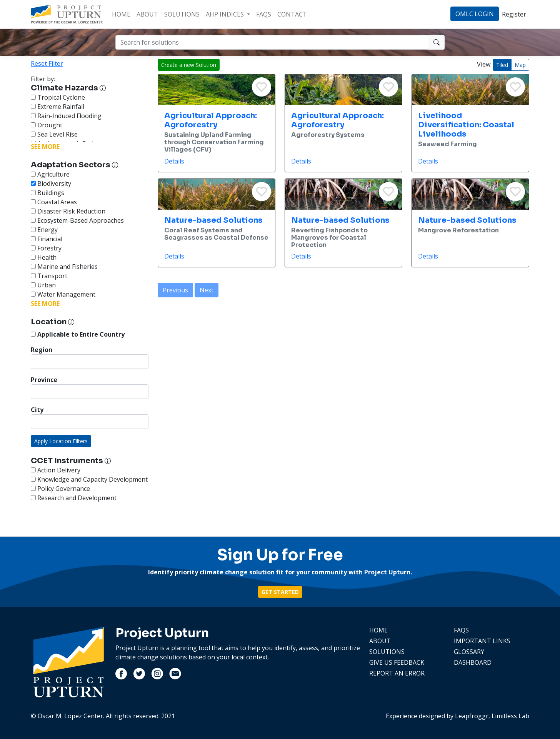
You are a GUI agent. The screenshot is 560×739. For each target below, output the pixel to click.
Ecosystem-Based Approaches (77, 220)
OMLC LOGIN (475, 14)
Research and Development (74, 498)
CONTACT (292, 14)
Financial (47, 239)
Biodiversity (51, 183)
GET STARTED (280, 592)
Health (44, 257)
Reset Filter (47, 63)
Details (174, 161)
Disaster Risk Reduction (68, 211)
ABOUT (147, 14)
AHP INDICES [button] (226, 14)
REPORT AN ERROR (397, 673)
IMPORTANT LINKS (482, 641)
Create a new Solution (189, 65)
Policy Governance (60, 489)
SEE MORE (45, 147)
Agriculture (50, 174)
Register (514, 14)
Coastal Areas (54, 202)
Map (520, 65)
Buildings (47, 193)
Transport (49, 276)
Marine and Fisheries (64, 267)
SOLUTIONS (182, 14)
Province (44, 380)
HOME (121, 14)
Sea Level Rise (54, 134)
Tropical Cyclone (58, 97)
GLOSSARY (469, 652)
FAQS (264, 14)
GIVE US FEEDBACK (397, 662)
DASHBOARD (473, 662)
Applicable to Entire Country (78, 334)
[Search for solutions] (272, 42)
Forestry (46, 248)
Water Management (63, 294)
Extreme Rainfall (57, 107)
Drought (47, 125)
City (37, 410)
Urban (43, 285)
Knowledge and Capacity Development (89, 479)
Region (42, 350)
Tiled (502, 65)
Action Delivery (56, 470)
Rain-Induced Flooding (66, 116)
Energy (44, 230)
